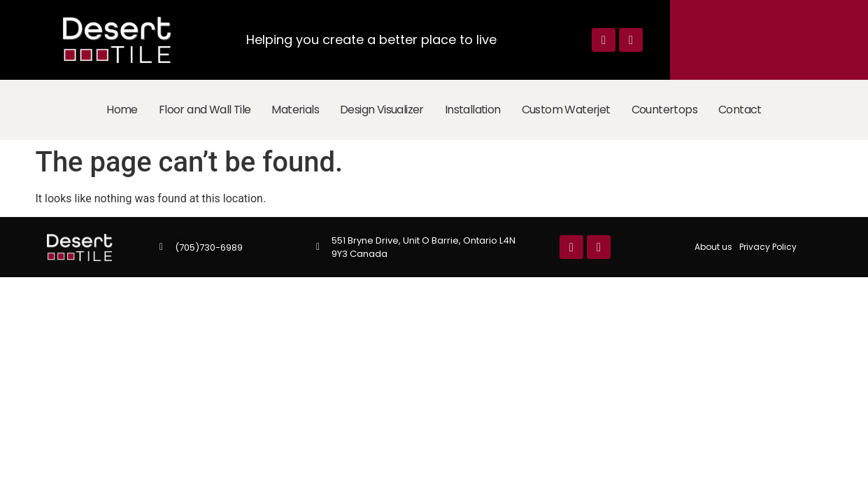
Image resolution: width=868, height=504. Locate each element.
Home (122, 110)
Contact (740, 110)
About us (713, 247)
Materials (295, 110)
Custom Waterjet (566, 110)
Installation (473, 110)
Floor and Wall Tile (205, 110)
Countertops (664, 110)
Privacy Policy (768, 247)
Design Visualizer (382, 110)
